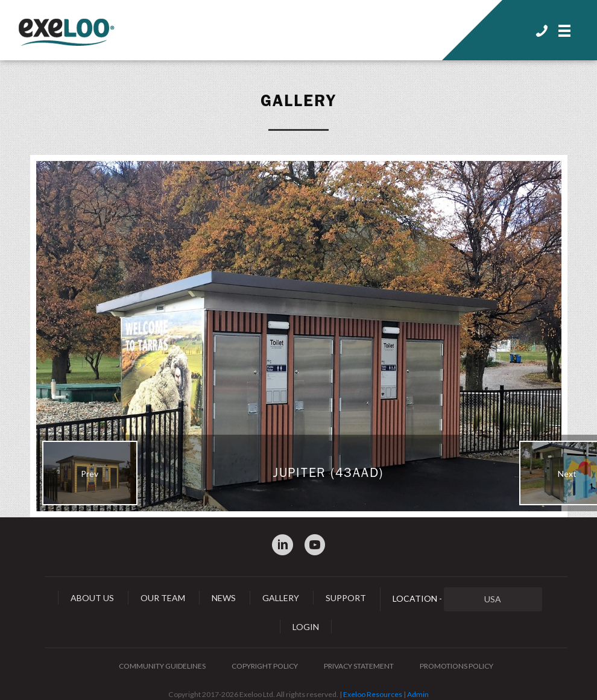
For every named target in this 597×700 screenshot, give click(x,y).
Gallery (298, 101)
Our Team (163, 598)
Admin (418, 694)
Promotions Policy (456, 666)
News (224, 598)
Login (306, 627)
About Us (92, 598)
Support (346, 598)
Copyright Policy (265, 666)
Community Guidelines (162, 666)
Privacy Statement (359, 666)
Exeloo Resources (373, 694)
